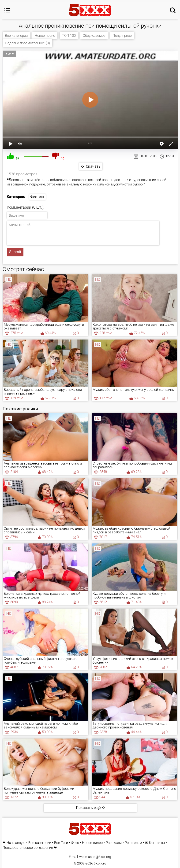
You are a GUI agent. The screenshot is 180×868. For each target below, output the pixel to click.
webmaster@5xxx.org (95, 857)
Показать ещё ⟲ (90, 808)
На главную (16, 843)
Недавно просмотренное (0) (27, 43)
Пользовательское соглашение (28, 848)
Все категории (16, 36)
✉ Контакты (155, 843)
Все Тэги (61, 843)
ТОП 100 (69, 36)
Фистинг (37, 197)
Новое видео (92, 843)
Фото (75, 843)
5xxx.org (100, 863)
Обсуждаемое (94, 36)
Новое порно (45, 36)
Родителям (133, 843)
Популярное (122, 36)
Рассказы (114, 843)
